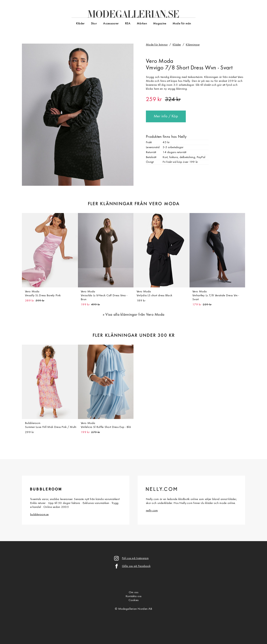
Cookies (134, 600)
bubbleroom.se (39, 515)
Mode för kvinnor (157, 45)
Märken (142, 24)
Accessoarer (111, 24)
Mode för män (182, 24)
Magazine (160, 24)
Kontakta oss (133, 596)
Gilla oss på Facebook (136, 566)
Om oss (133, 592)
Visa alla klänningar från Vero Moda (135, 315)
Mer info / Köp (166, 116)
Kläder (80, 24)
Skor (94, 24)
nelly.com (152, 511)
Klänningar (193, 45)
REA (128, 24)
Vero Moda (160, 61)
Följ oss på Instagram (135, 558)
